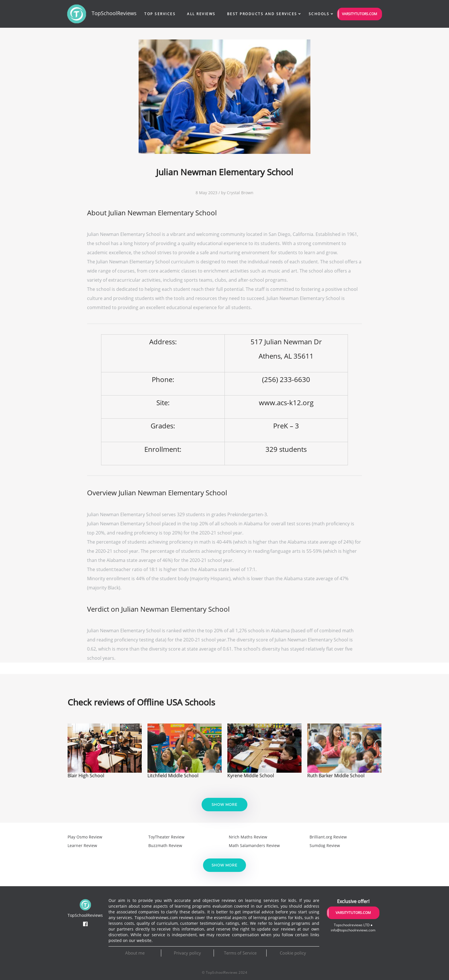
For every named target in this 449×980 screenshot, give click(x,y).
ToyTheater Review (166, 837)
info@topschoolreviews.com (353, 930)
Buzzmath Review (165, 845)
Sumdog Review (325, 845)
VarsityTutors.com (360, 14)
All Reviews (201, 14)
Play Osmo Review (85, 837)
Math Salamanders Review (254, 845)
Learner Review (82, 845)
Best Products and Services (262, 14)
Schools (319, 14)
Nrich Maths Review (248, 837)
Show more (224, 805)
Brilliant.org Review (328, 837)
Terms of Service (240, 953)
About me (135, 953)
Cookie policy (293, 953)
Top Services (160, 14)
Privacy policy (187, 953)
